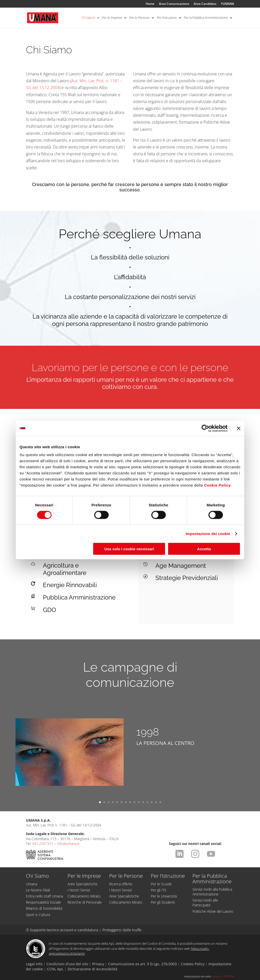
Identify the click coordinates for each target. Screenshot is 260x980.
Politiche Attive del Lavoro (213, 911)
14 (156, 802)
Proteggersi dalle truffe (122, 930)
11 (143, 802)
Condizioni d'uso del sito (67, 964)
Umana (31, 884)
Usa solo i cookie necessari (129, 549)
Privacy (98, 964)
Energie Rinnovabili (70, 585)
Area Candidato (205, 4)
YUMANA (227, 4)
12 (147, 802)
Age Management (181, 566)
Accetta (204, 549)
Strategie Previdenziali (187, 578)
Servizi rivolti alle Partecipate (205, 903)
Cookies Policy (193, 964)
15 (160, 802)
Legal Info (34, 964)
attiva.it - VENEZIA (223, 976)
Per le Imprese (112, 18)
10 (139, 802)
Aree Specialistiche (83, 884)
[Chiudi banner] (239, 428)
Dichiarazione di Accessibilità (92, 969)
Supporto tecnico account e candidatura (63, 930)
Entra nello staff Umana (44, 896)
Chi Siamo (88, 18)
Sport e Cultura (38, 915)
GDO (50, 610)
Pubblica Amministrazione (79, 597)
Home (150, 4)
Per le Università (164, 896)
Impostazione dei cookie (208, 533)
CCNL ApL (55, 969)
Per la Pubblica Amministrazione (206, 18)
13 (152, 802)
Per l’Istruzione (167, 18)
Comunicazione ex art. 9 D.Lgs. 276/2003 (142, 964)
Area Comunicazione (174, 4)
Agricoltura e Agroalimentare (65, 569)
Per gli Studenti (163, 902)
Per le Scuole (161, 884)
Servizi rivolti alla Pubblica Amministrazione (212, 892)
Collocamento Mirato (84, 896)
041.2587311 (43, 844)
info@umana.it (68, 844)
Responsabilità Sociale (43, 902)
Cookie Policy (217, 485)
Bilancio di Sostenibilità (44, 908)
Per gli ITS (159, 890)
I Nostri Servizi (79, 890)
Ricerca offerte (121, 884)
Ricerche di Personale (85, 902)
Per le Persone (140, 18)
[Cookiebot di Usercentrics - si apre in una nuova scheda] (205, 428)
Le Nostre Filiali (38, 890)
